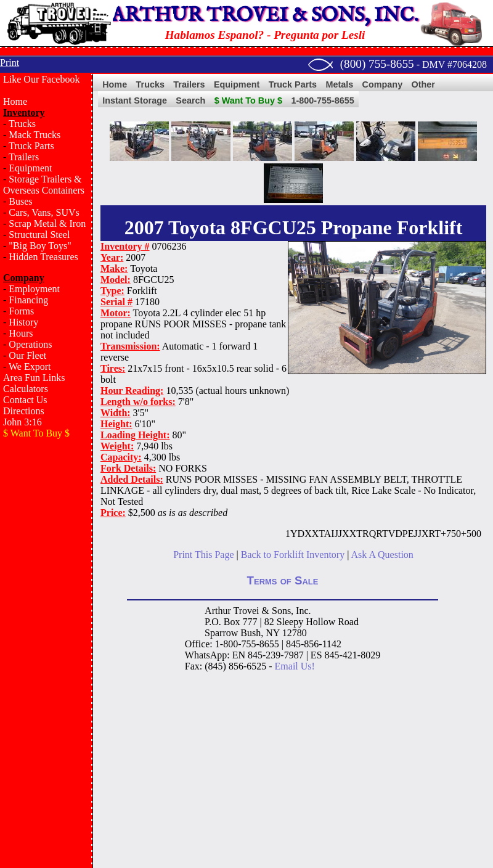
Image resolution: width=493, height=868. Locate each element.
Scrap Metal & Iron (47, 223)
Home (15, 101)
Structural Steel (39, 235)
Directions (24, 411)
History (23, 322)
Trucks (22, 124)
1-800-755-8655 (322, 100)
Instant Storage (135, 100)
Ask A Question (382, 555)
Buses (20, 201)
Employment (34, 289)
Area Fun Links (34, 378)
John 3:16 (22, 422)
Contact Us (25, 400)
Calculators (26, 389)
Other (423, 84)
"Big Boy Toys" (40, 246)
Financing (28, 300)
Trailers (24, 157)
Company (383, 84)
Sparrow (221, 633)
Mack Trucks (35, 135)
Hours (21, 333)
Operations (30, 344)
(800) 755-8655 (377, 64)
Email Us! (295, 666)
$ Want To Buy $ (248, 100)
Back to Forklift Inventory (293, 555)
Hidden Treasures (43, 257)
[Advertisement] (46, 645)
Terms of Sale (283, 580)
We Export (30, 366)
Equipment (30, 168)
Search (190, 100)
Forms (21, 311)
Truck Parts (31, 146)
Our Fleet (27, 355)
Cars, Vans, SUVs (44, 212)
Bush (251, 633)
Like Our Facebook (41, 79)
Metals (339, 84)
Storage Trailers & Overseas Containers (44, 185)
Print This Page (203, 555)
